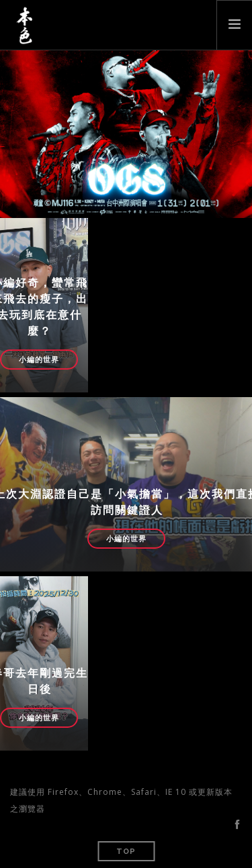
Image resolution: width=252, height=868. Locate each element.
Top (126, 852)
